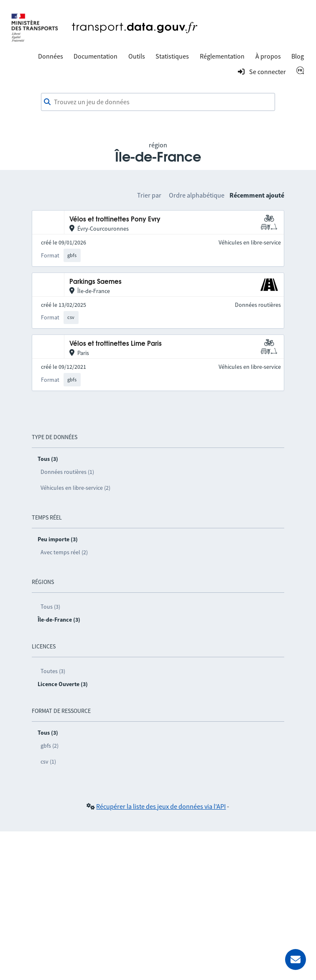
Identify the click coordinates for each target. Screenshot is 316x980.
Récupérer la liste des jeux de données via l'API (161, 806)
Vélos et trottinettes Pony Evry (115, 220)
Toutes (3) (53, 671)
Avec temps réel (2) (64, 552)
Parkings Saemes (96, 282)
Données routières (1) (67, 472)
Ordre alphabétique (197, 195)
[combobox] (158, 102)
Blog (298, 56)
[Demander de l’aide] (296, 959)
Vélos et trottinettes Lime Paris (116, 344)
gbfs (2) (50, 746)
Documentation (96, 56)
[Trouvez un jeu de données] (158, 102)
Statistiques (172, 56)
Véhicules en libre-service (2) (75, 488)
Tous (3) (50, 607)
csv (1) (48, 761)
